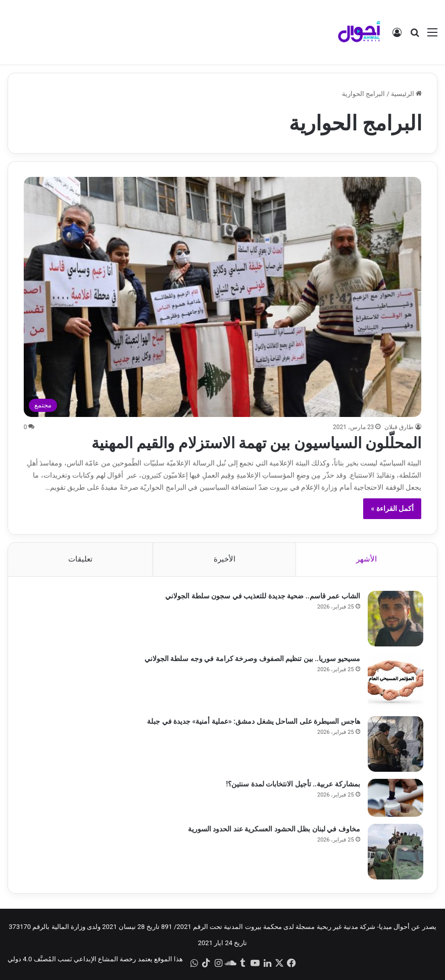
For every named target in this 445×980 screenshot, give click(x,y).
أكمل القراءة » (392, 508)
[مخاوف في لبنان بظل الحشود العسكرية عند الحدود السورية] (394, 853)
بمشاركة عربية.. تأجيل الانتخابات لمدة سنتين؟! (292, 785)
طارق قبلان (399, 427)
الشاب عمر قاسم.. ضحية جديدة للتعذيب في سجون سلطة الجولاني (261, 597)
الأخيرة (225, 559)
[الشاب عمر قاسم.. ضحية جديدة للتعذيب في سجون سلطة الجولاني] (394, 620)
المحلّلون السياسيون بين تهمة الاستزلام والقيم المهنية (257, 443)
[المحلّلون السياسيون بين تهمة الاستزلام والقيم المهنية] (223, 297)
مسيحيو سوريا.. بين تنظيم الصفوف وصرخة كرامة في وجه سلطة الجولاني (251, 660)
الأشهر (366, 559)
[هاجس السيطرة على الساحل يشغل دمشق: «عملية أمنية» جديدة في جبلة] (394, 745)
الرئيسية (406, 94)
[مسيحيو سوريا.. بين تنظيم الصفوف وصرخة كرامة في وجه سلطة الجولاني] (394, 682)
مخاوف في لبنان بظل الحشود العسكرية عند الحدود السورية (273, 830)
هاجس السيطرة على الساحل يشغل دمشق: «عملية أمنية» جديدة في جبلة (252, 722)
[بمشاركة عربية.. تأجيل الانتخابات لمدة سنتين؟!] (394, 799)
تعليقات (80, 559)
